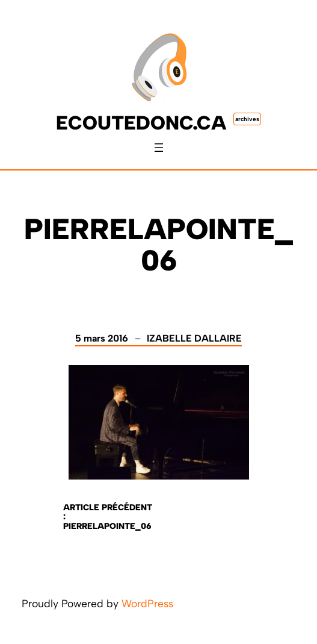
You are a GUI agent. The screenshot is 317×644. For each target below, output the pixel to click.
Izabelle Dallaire (194, 338)
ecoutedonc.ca (141, 123)
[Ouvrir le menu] (159, 148)
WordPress (147, 603)
